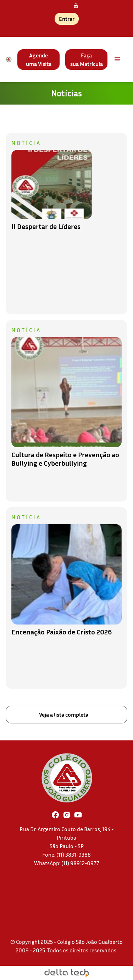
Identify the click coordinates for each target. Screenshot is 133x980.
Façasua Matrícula (87, 60)
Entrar (67, 19)
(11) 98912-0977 (80, 863)
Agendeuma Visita (39, 60)
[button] (117, 60)
